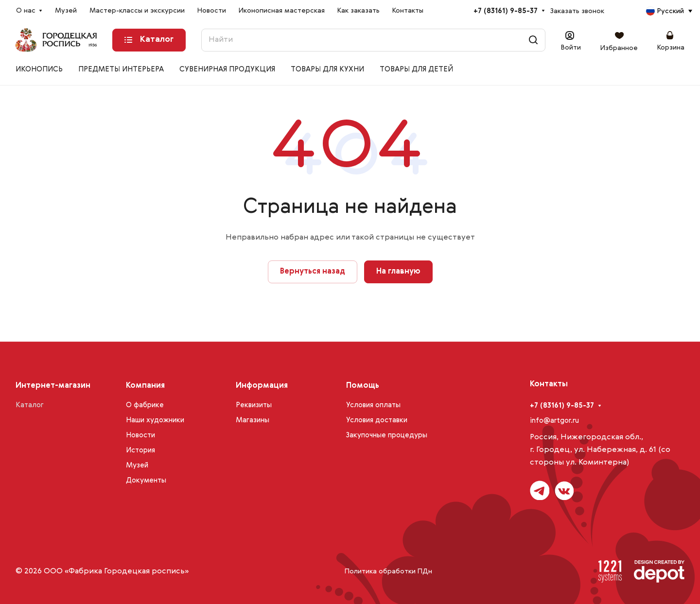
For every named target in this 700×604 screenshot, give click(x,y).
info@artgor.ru (554, 421)
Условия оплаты (373, 405)
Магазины (253, 420)
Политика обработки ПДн (388, 571)
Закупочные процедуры (387, 435)
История (140, 450)
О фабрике (145, 405)
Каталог (30, 405)
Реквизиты (254, 405)
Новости (140, 435)
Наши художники (155, 420)
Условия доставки (377, 420)
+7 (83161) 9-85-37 (506, 11)
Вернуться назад (313, 272)
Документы (146, 480)
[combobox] (669, 11)
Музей (137, 465)
